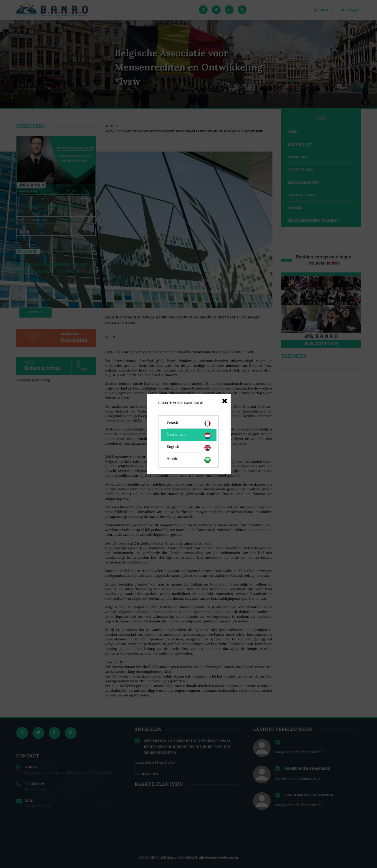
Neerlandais (189, 436)
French (189, 424)
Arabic (189, 460)
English (189, 448)
